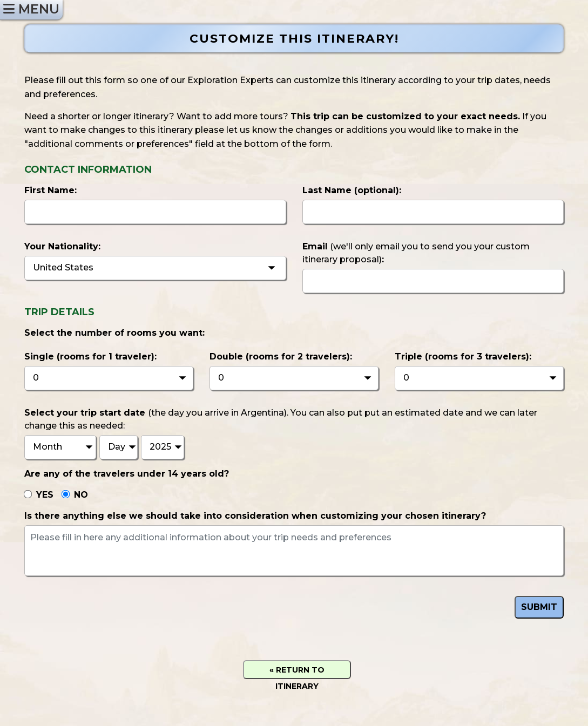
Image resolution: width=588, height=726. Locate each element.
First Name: (50, 190)
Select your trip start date (281, 419)
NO (81, 495)
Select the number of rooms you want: (114, 333)
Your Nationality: (62, 246)
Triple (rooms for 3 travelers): (463, 357)
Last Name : (352, 190)
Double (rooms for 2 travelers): (281, 357)
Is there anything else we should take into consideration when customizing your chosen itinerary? (255, 516)
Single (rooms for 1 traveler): (90, 357)
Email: (416, 253)
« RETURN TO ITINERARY (297, 672)
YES (45, 495)
